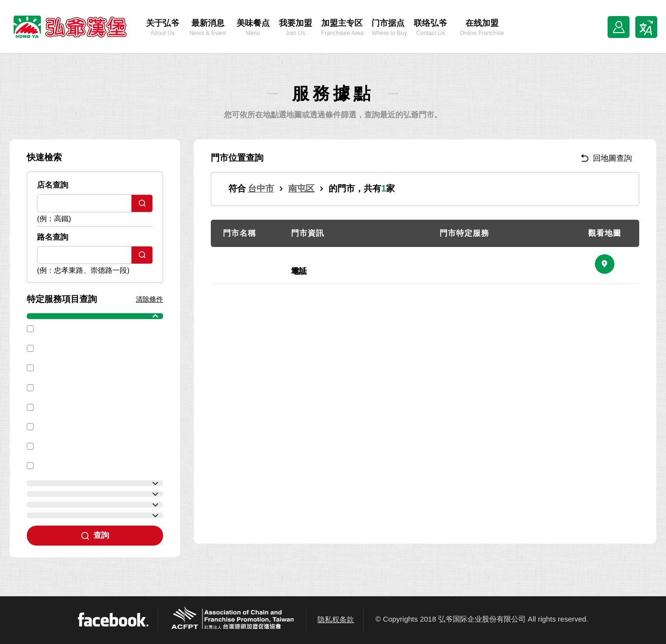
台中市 (261, 189)
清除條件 (149, 299)
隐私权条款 (336, 619)
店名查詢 (53, 185)
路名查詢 (53, 237)
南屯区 (301, 189)
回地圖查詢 (606, 158)
